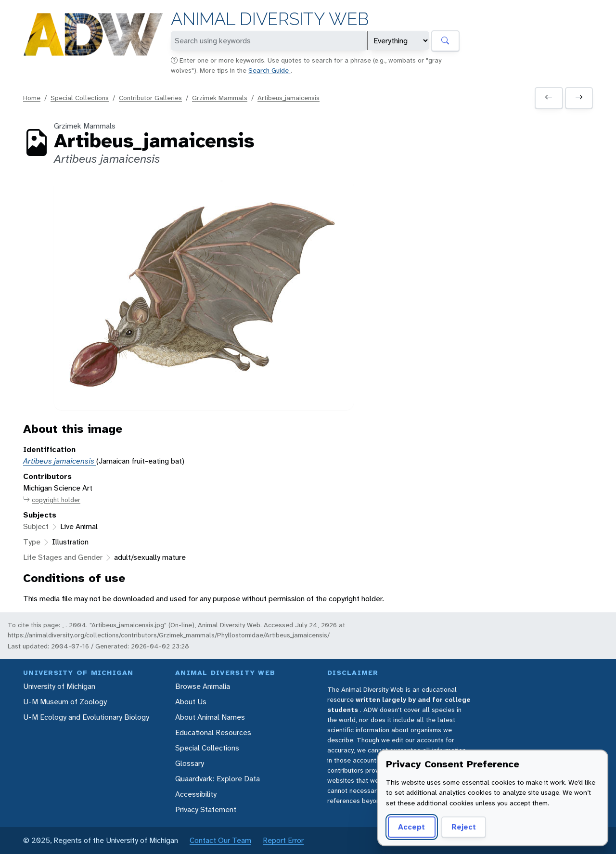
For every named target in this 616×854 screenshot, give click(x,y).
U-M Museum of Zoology (65, 702)
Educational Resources (213, 732)
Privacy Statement (206, 809)
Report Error (283, 840)
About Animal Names (210, 717)
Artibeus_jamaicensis (289, 98)
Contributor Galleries (150, 98)
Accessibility (196, 794)
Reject (464, 827)
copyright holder (52, 500)
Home (32, 98)
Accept (411, 827)
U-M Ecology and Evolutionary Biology (86, 717)
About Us (191, 702)
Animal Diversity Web (270, 19)
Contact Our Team (220, 840)
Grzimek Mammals (220, 98)
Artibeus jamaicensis (60, 461)
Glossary (190, 763)
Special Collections (80, 98)
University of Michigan (59, 686)
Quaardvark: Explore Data (218, 779)
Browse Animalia (203, 686)
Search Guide (269, 70)
